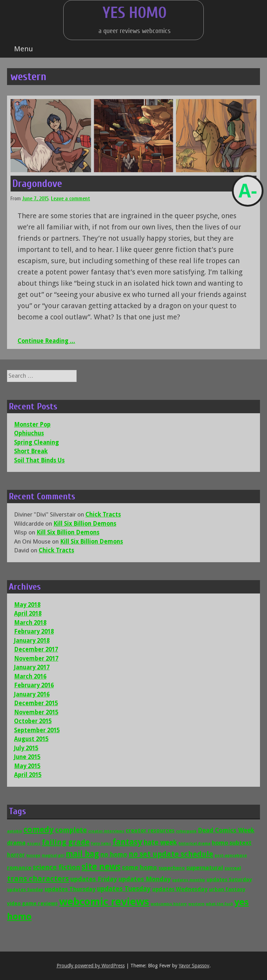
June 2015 (27, 757)
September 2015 (37, 730)
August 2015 (31, 739)
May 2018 (27, 605)
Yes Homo (135, 13)
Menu (24, 49)
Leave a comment (70, 199)
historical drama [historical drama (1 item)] (194, 843)
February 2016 (34, 685)
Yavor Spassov (194, 966)
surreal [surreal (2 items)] (233, 868)
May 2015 (27, 766)
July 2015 (26, 748)
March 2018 (30, 623)
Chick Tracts (103, 514)
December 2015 (36, 703)
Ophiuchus (29, 433)
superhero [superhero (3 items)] (172, 868)
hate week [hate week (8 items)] (160, 842)
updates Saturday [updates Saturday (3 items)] (229, 879)
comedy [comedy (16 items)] (39, 830)
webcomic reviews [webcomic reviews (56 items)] (104, 902)
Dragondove (37, 184)
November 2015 (36, 712)
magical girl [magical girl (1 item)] (53, 855)
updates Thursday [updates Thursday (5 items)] (70, 889)
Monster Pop (32, 424)
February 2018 (34, 631)
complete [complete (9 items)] (71, 830)
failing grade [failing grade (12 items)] (66, 842)
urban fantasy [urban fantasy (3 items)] (227, 889)
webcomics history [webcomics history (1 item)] (169, 904)
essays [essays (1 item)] (34, 843)
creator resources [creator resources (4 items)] (150, 830)
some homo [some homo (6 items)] (139, 868)
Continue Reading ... (46, 341)
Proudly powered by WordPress (91, 966)
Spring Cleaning (37, 442)
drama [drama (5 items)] (16, 843)
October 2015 (33, 721)
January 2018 (32, 641)
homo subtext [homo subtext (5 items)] (232, 843)
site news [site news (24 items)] (101, 867)
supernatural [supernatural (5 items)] (205, 868)
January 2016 (32, 694)
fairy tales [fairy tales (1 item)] (101, 843)
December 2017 (36, 649)
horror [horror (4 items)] (16, 855)
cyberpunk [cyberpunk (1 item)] (186, 831)
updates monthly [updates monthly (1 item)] (189, 880)
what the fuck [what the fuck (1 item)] (219, 904)
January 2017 (32, 667)
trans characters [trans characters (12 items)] (38, 879)
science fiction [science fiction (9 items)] (56, 867)
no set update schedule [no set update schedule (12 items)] (171, 854)
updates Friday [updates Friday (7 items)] (94, 879)
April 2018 (28, 614)
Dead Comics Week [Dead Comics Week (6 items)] (226, 830)
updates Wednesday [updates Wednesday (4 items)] (180, 889)
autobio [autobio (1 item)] (15, 831)
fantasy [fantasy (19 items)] (127, 842)
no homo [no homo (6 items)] (114, 855)
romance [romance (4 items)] (19, 868)
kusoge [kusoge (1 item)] (33, 855)
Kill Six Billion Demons (85, 524)
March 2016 (30, 676)
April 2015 (28, 775)
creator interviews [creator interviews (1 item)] (106, 831)
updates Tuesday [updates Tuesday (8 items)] (124, 889)
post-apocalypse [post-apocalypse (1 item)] (231, 855)
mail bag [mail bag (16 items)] (82, 854)
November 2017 (36, 658)
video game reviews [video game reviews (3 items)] (32, 903)
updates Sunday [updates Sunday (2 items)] (25, 890)
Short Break (31, 451)
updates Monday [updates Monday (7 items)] (145, 879)
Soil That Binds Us (39, 460)
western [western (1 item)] (196, 904)
